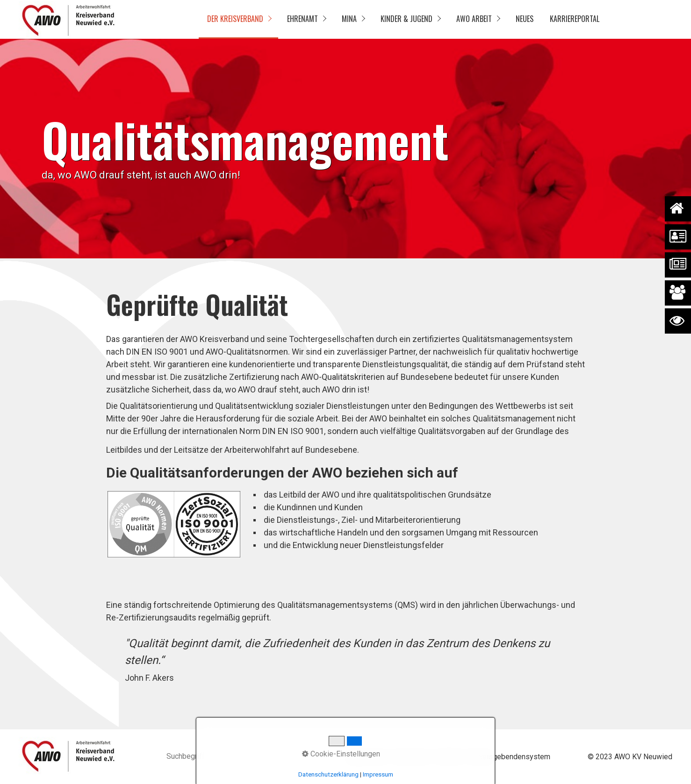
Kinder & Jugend (407, 19)
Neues (525, 19)
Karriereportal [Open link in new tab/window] (575, 19)
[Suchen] (304, 757)
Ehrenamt (302, 19)
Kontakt (448, 757)
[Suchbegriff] (238, 757)
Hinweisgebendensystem (508, 757)
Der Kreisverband (235, 19)
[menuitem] (238, 19)
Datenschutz (367, 757)
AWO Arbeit (474, 19)
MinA (349, 19)
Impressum (411, 757)
